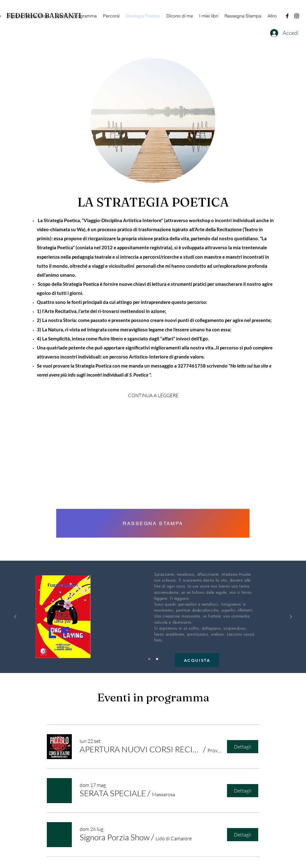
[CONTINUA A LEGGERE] (153, 396)
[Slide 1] (149, 659)
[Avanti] (291, 617)
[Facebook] (287, 16)
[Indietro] (15, 617)
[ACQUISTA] (197, 660)
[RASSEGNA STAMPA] (153, 523)
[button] (141, 749)
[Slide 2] (157, 659)
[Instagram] (297, 16)
